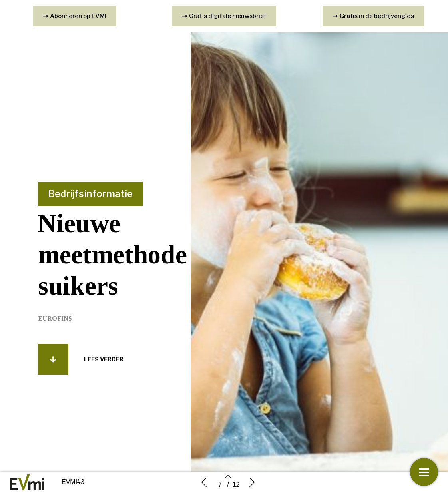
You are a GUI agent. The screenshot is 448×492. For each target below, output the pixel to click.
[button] (53, 365)
